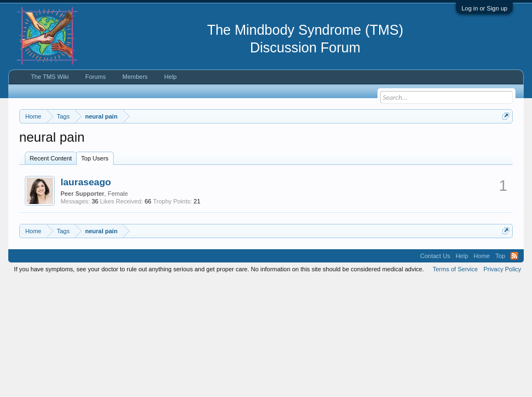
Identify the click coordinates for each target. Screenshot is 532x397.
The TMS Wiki (50, 77)
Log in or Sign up (484, 8)
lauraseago (86, 227)
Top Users (95, 203)
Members (135, 77)
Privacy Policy (502, 314)
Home (482, 301)
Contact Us (435, 301)
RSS (514, 301)
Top (501, 301)
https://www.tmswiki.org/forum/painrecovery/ (120, 155)
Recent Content (51, 203)
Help (171, 77)
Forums (95, 77)
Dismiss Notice (504, 142)
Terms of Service (455, 314)
